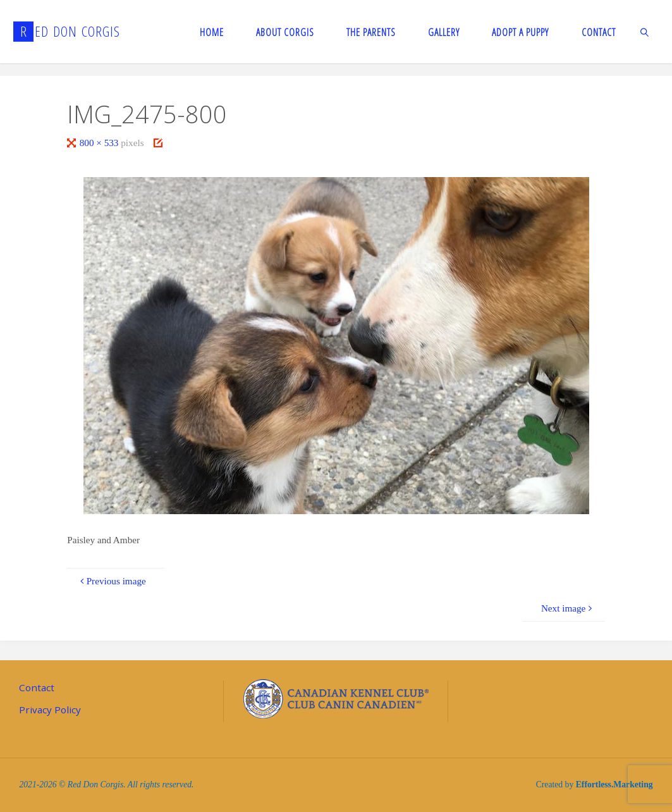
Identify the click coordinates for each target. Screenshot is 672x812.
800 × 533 (101, 143)
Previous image (111, 581)
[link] (645, 32)
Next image (568, 608)
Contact (37, 687)
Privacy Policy (50, 710)
